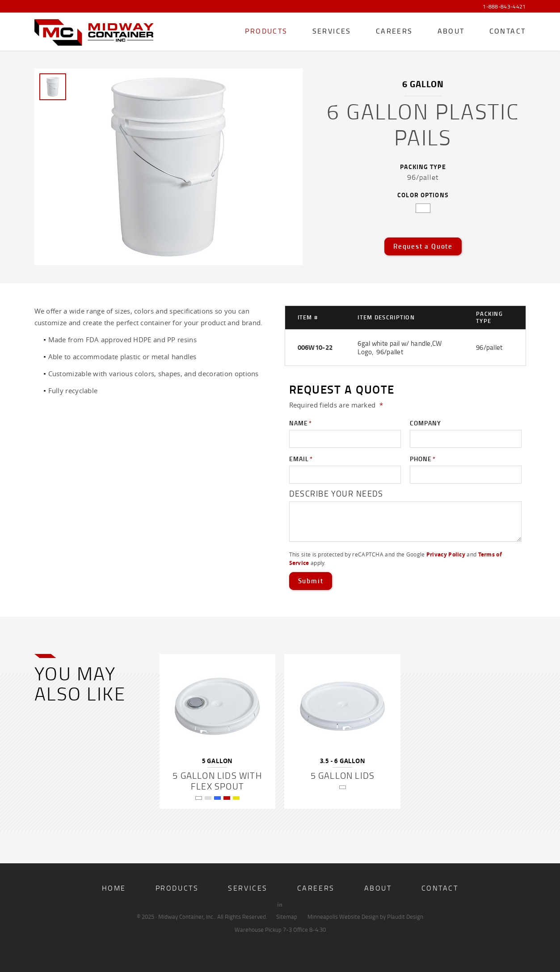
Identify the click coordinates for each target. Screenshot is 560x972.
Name (301, 423)
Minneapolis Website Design (343, 917)
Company (426, 423)
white (423, 208)
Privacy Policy (446, 554)
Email (301, 459)
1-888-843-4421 (504, 7)
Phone (423, 459)
